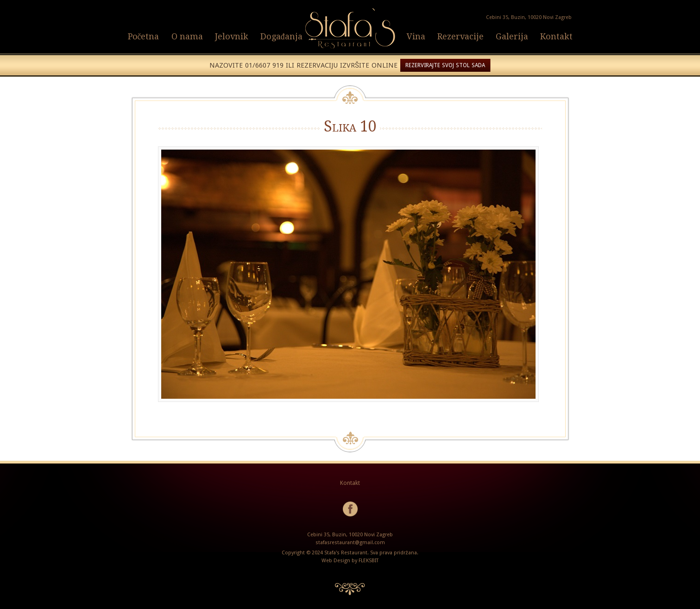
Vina (416, 36)
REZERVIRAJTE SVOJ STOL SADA (445, 65)
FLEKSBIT (369, 561)
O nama (187, 36)
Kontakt (556, 36)
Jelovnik (232, 36)
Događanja (281, 36)
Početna (144, 36)
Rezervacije (460, 36)
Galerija (512, 36)
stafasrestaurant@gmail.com (350, 543)
